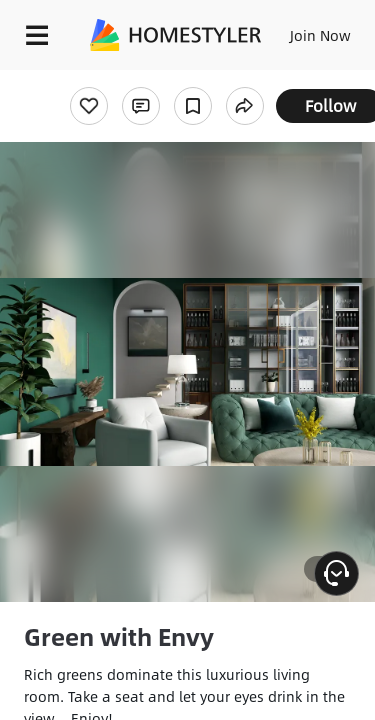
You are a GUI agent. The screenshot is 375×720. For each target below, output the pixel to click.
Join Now (320, 35)
